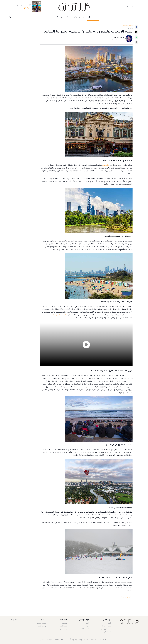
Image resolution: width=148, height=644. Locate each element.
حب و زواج (107, 632)
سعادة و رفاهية (128, 26)
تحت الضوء (64, 626)
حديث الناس (66, 17)
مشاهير (65, 623)
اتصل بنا (78, 640)
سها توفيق (119, 38)
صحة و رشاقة (106, 626)
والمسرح (105, 165)
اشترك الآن (27, 8)
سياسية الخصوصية (46, 640)
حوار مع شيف (42, 626)
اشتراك (86, 640)
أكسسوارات (85, 629)
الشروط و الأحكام (60, 640)
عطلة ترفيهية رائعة (60, 315)
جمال (87, 626)
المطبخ (55, 17)
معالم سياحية (126, 598)
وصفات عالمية (42, 623)
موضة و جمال (80, 17)
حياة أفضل (93, 17)
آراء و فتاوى (63, 629)
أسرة (109, 623)
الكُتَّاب (71, 640)
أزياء (87, 623)
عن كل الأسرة (104, 640)
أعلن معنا (94, 640)
